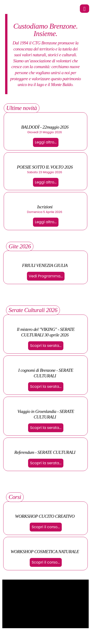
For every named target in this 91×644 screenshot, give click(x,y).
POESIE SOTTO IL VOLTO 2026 (45, 167)
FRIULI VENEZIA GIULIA (45, 265)
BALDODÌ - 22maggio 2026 (45, 127)
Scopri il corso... (46, 527)
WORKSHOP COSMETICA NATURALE (45, 552)
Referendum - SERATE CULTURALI (45, 452)
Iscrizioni (45, 207)
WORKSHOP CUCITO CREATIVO (45, 516)
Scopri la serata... (46, 346)
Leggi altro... (46, 142)
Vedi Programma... (46, 276)
